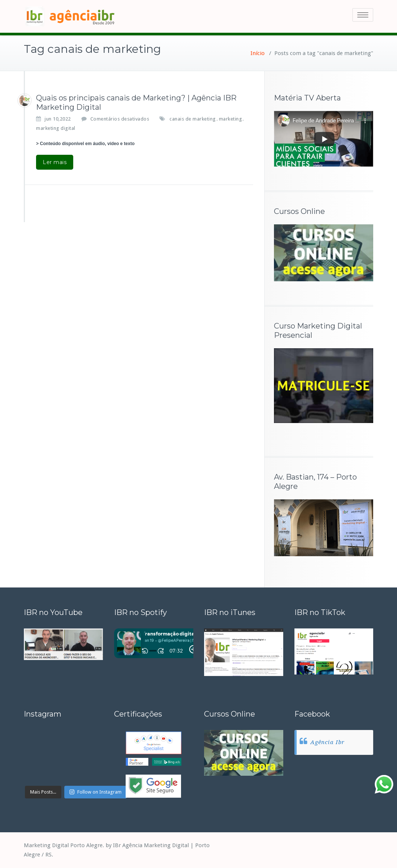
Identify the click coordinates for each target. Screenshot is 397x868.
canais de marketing (193, 119)
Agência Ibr (327, 742)
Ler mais (55, 162)
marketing (231, 119)
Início (258, 53)
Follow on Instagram (95, 792)
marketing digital (56, 128)
